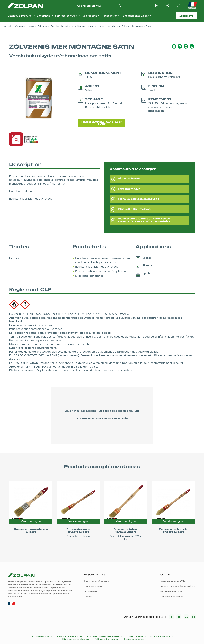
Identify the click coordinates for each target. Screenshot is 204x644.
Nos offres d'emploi (93, 586)
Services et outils (66, 16)
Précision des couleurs (41, 636)
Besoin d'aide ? (91, 591)
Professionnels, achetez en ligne (102, 123)
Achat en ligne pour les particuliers (177, 586)
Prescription (110, 16)
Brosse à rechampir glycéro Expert (173, 530)
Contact (88, 597)
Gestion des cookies (134, 639)
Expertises (43, 16)
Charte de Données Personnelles (103, 636)
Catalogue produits (20, 16)
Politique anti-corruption (107, 639)
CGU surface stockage (160, 636)
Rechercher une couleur (172, 591)
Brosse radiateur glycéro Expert (126, 530)
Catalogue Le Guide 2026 (173, 581)
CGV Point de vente (134, 636)
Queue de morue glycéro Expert (31, 530)
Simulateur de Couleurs (172, 597)
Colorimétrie (90, 16)
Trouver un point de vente (97, 581)
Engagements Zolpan (136, 16)
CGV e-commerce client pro (76, 639)
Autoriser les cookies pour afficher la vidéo (102, 418)
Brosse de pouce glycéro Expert (78, 530)
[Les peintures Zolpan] (30, 6)
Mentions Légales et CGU (70, 636)
